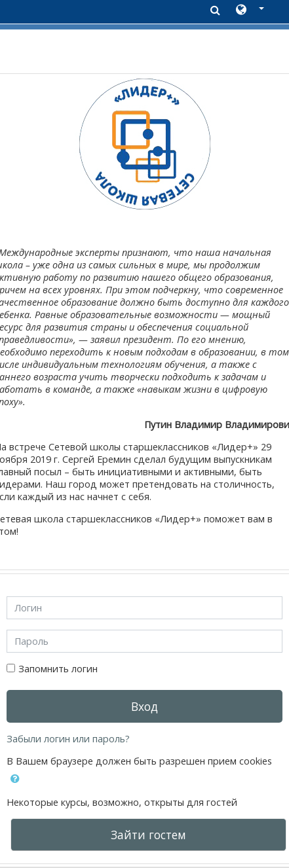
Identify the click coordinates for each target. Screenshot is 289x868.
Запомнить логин (58, 669)
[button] (250, 10)
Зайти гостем (148, 835)
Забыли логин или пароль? (68, 739)
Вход (144, 706)
